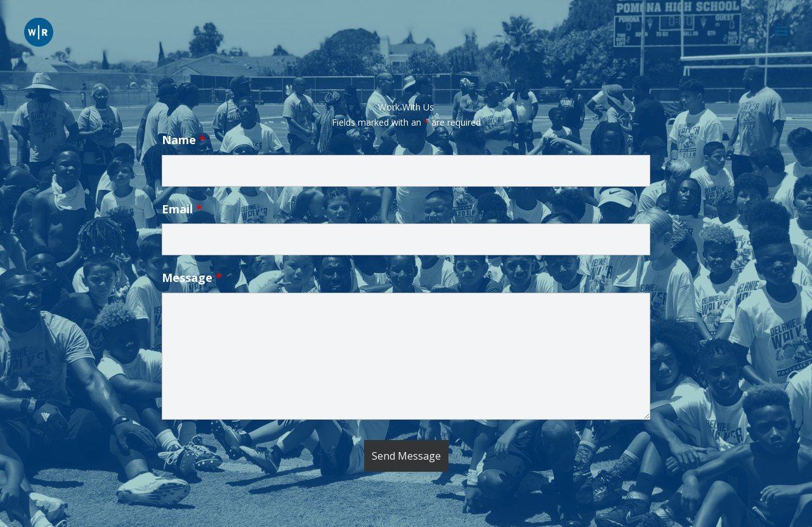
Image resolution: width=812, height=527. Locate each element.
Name (184, 140)
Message (192, 277)
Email (182, 209)
